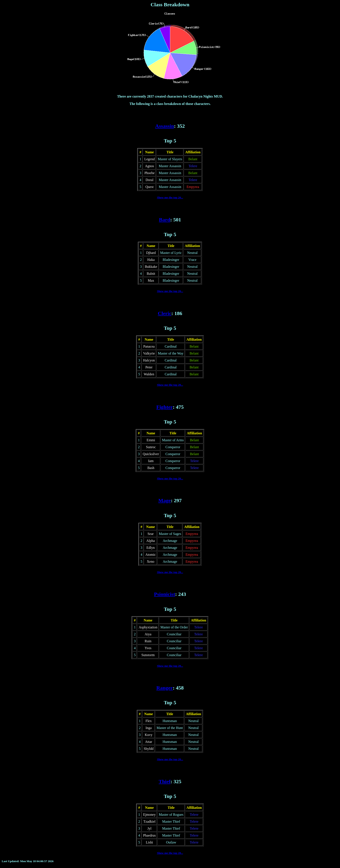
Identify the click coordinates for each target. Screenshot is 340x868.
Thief (165, 781)
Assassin (165, 126)
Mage (164, 500)
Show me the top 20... (170, 197)
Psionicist (164, 594)
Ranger (165, 688)
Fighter (165, 407)
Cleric (165, 313)
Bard (165, 220)
